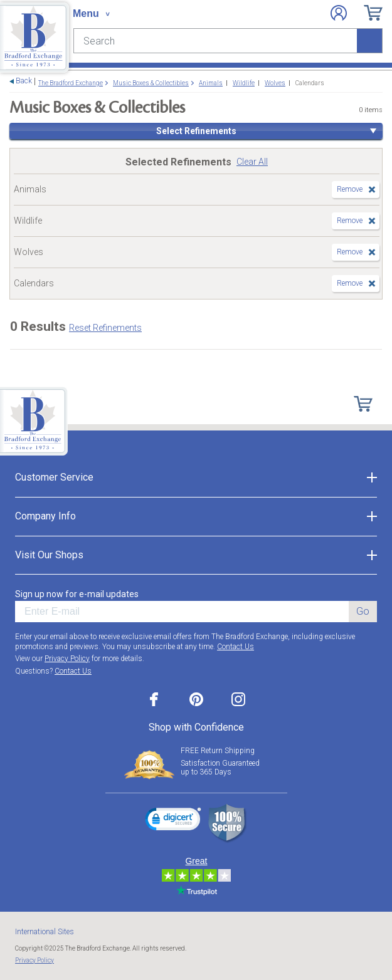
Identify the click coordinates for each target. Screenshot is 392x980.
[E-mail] (182, 612)
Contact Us (236, 647)
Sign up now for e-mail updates (77, 594)
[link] (173, 821)
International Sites (45, 932)
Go (363, 611)
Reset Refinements (105, 328)
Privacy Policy (67, 659)
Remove (350, 189)
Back (24, 81)
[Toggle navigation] (91, 14)
